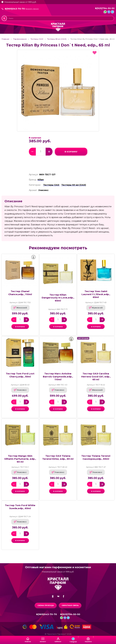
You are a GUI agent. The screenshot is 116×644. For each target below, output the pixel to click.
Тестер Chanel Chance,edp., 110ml (20, 293)
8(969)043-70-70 (15, 9)
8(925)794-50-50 (105, 8)
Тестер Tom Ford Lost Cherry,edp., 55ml (20, 376)
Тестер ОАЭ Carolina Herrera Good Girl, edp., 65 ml (96, 378)
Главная (5, 39)
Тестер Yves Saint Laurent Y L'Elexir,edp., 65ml (96, 294)
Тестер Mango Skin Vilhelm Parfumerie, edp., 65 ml (20, 462)
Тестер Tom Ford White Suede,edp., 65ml (20, 511)
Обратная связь (70, 605)
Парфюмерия (20, 39)
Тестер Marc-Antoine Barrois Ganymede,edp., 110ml (58, 378)
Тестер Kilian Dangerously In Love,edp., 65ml (58, 298)
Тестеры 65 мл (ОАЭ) (57, 39)
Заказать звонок (32, 9)
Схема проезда (46, 605)
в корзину (71, 152)
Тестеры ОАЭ (37, 39)
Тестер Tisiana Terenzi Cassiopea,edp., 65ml (96, 460)
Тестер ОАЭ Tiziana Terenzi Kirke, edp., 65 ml (58, 460)
